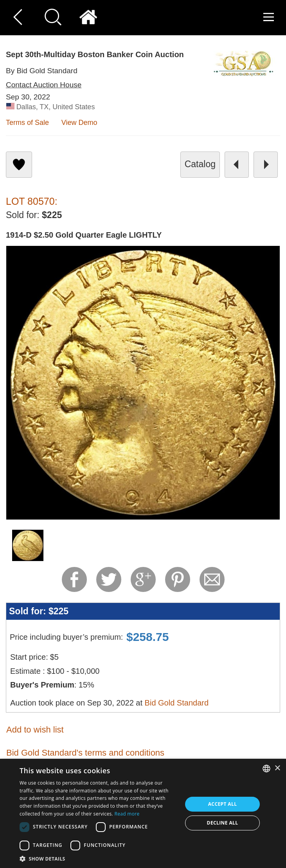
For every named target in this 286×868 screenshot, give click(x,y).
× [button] (277, 768)
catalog (200, 164)
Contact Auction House (44, 85)
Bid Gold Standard (177, 703)
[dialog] (143, 813)
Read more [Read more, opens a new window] (127, 814)
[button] (99, 858)
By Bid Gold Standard (42, 71)
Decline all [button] (223, 823)
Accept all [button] (223, 804)
